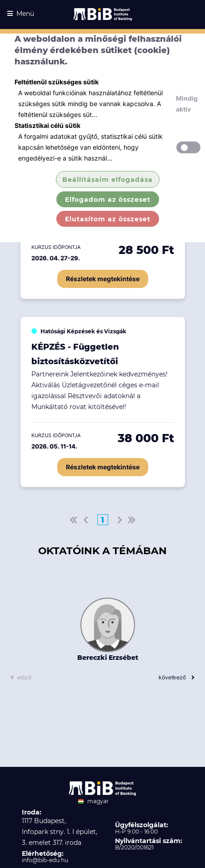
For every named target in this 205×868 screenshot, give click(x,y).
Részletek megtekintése (103, 279)
